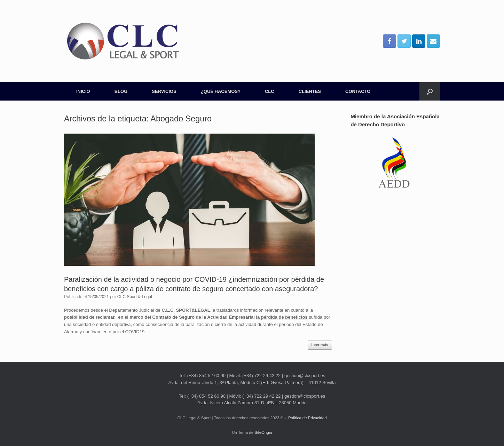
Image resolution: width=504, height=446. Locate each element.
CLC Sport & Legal (135, 297)
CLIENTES (310, 91)
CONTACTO (358, 91)
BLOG (121, 91)
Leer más (320, 345)
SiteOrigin (263, 432)
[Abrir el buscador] (430, 91)
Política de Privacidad (308, 418)
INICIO (83, 91)
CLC (270, 91)
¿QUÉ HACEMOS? (221, 91)
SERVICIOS (164, 91)
